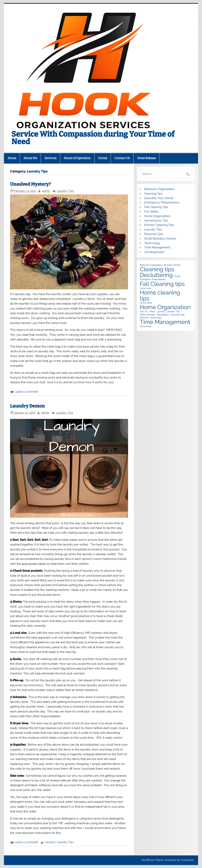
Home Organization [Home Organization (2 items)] (165, 307)
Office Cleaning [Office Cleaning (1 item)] (147, 315)
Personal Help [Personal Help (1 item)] (178, 315)
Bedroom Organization (159, 189)
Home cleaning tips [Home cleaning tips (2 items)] (160, 295)
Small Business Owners (160, 239)
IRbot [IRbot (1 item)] (152, 312)
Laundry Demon (27, 406)
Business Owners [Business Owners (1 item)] (172, 265)
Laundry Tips (65, 191)
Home (12, 158)
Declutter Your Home (159, 198)
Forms (103, 158)
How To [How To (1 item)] (144, 312)
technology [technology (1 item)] (156, 318)
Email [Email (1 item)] (177, 276)
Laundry (50, 842)
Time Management (157, 247)
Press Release (147, 158)
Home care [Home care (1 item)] (145, 288)
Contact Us (122, 158)
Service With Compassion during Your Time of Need (93, 138)
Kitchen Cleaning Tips (159, 225)
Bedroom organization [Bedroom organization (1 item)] (151, 265)
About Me (30, 158)
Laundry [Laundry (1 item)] (161, 312)
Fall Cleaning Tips (156, 207)
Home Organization (157, 216)
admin (46, 191)
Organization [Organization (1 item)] (163, 315)
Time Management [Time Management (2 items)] (165, 322)
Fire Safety (151, 212)
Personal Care (154, 234)
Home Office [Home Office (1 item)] (146, 303)
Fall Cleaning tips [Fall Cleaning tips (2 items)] (162, 284)
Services (50, 158)
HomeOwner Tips (156, 221)
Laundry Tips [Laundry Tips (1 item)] (173, 312)
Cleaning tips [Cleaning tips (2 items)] (157, 269)
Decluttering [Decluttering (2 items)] (156, 275)
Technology (152, 243)
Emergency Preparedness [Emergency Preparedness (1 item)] (153, 279)
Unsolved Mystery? (30, 184)
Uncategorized (154, 252)
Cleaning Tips (153, 194)
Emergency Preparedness (162, 202)
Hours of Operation (77, 158)
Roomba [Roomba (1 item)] (144, 318)
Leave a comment (26, 392)
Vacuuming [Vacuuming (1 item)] (145, 326)
